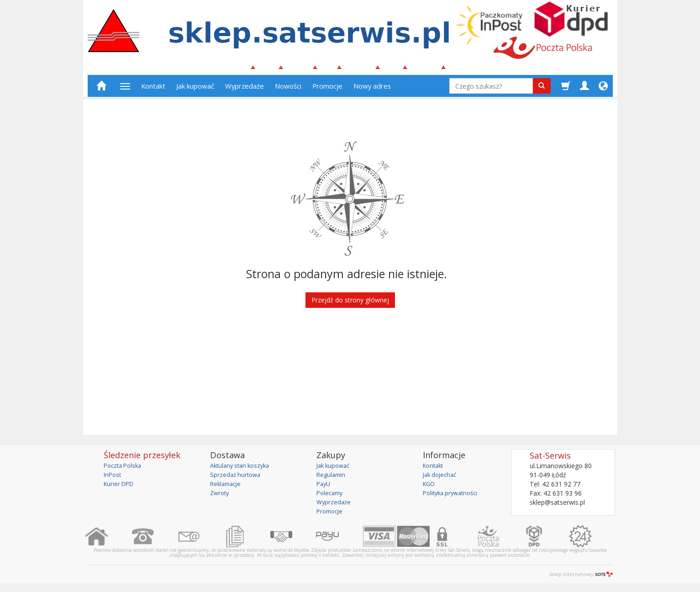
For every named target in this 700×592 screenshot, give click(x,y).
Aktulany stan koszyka (243, 469)
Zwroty (221, 497)
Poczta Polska (125, 469)
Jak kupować (195, 90)
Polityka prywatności (453, 497)
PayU (324, 488)
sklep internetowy (581, 578)
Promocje (327, 90)
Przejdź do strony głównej (350, 304)
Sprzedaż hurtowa (237, 478)
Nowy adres (372, 90)
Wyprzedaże (245, 90)
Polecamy (331, 497)
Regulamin (332, 478)
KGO (430, 488)
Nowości (288, 90)
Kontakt (153, 90)
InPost (113, 478)
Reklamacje (227, 488)
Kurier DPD (120, 488)
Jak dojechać (442, 478)
